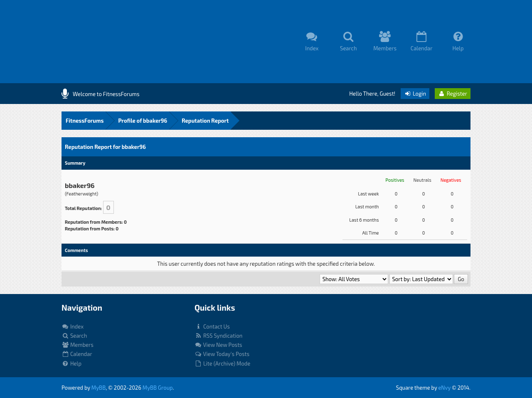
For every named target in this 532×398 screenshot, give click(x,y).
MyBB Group (158, 388)
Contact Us (212, 326)
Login (415, 94)
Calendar (77, 354)
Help (71, 363)
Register (453, 94)
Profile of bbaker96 (143, 121)
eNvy (444, 388)
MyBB (99, 388)
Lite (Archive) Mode (222, 363)
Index (73, 326)
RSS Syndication (218, 336)
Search (74, 336)
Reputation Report (205, 121)
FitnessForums (85, 121)
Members (78, 345)
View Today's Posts (222, 354)
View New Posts (218, 345)
